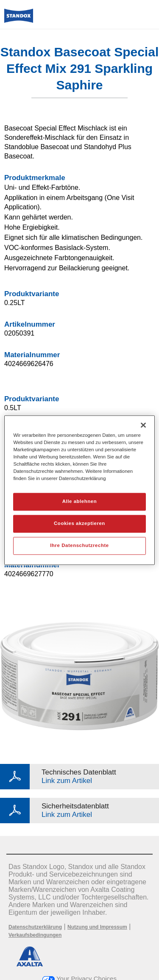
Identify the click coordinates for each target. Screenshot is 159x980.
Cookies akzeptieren (79, 523)
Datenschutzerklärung (35, 927)
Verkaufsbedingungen (35, 935)
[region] (79, 490)
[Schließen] (143, 425)
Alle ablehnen (79, 501)
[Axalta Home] (19, 19)
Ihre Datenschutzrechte (79, 545)
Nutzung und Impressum (97, 927)
